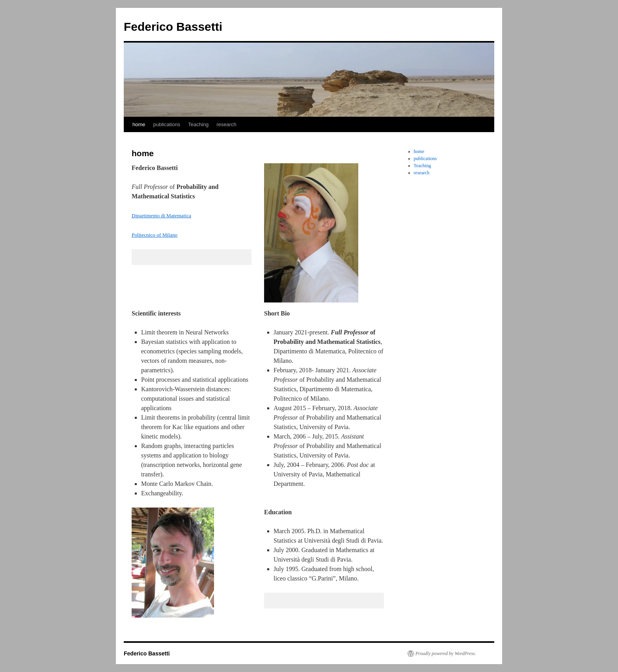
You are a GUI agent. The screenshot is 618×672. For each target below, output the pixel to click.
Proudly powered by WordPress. (446, 653)
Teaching (198, 124)
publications (167, 124)
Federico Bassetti (173, 27)
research (226, 124)
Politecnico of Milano (154, 235)
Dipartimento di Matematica (161, 216)
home (139, 124)
